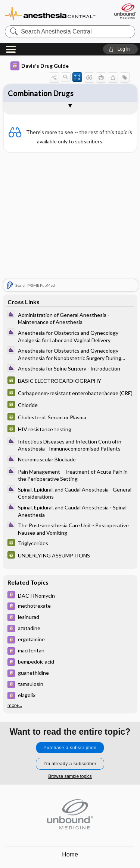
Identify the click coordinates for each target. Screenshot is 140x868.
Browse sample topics (70, 776)
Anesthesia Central (50, 13)
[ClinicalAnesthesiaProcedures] (70, 318)
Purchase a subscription (70, 748)
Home (70, 854)
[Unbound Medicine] (125, 11)
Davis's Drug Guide (40, 66)
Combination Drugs (41, 93)
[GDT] (70, 381)
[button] (120, 49)
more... (15, 705)
